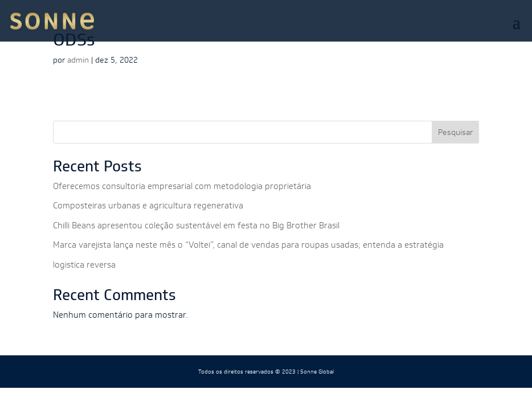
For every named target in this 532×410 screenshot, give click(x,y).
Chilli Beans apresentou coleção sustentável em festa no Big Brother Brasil (196, 225)
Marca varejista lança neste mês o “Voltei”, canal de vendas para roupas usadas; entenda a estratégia (248, 245)
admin (78, 60)
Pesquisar (455, 132)
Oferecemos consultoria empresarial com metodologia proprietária (182, 186)
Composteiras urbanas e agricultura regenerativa (148, 205)
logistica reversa (84, 265)
